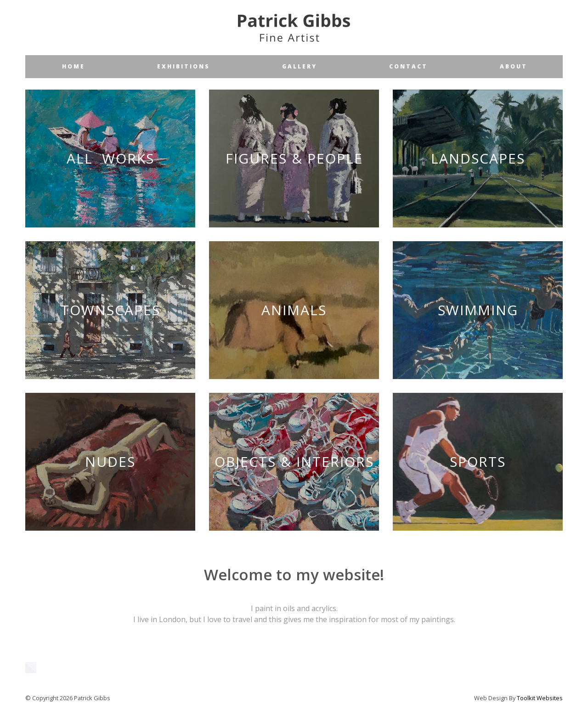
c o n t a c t (408, 66)
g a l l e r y (299, 66)
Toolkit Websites (540, 698)
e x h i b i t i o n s (183, 66)
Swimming (478, 310)
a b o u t (513, 66)
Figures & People (294, 158)
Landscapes (478, 158)
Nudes (110, 462)
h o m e (73, 66)
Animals (294, 310)
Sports (478, 462)
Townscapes (110, 310)
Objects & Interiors (294, 462)
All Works (110, 158)
